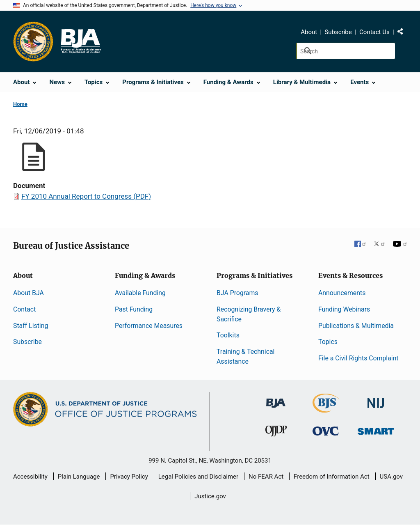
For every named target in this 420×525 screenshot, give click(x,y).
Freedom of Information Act (332, 477)
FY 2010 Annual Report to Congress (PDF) (86, 196)
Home (20, 104)
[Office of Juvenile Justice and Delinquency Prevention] (276, 433)
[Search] (346, 51)
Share (403, 33)
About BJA (29, 293)
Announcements (342, 293)
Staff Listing (31, 326)
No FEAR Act (266, 477)
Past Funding (134, 309)
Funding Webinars (344, 309)
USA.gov (391, 477)
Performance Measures (149, 326)
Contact (24, 309)
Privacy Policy (129, 477)
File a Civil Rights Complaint (358, 358)
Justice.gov (210, 496)
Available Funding (140, 293)
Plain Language (79, 477)
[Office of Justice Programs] (33, 41)
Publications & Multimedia (356, 326)
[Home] (80, 41)
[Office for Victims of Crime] (326, 431)
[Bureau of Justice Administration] (276, 399)
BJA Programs (237, 293)
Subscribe (338, 32)
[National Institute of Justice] (376, 400)
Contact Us (374, 32)
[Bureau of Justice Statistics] (326, 409)
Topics (328, 342)
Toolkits (228, 335)
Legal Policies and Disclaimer (198, 477)
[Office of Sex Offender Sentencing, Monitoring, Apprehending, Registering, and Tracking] (376, 429)
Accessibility (30, 477)
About (309, 32)
